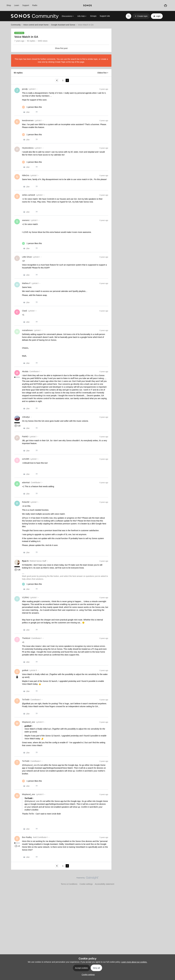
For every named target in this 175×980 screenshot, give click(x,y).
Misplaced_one (28, 722)
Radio (35, 5)
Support (26, 5)
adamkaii (26, 482)
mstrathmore (27, 330)
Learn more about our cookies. (134, 962)
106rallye (26, 417)
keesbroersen (28, 120)
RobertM (26, 502)
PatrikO (25, 437)
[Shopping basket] (165, 6)
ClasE (25, 311)
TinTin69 (26, 700)
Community (16, 25)
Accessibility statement (105, 884)
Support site (105, 16)
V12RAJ (25, 597)
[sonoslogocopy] (87, 5)
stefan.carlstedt (29, 195)
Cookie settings (86, 884)
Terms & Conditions (69, 884)
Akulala (25, 371)
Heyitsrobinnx (28, 148)
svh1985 (26, 459)
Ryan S (25, 561)
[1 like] (32, 107)
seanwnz (26, 220)
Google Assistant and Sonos (63, 25)
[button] (141, 16)
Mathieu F (26, 283)
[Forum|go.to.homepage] (35, 16)
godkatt (25, 670)
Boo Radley (27, 837)
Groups (93, 16)
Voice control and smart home (36, 25)
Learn (17, 5)
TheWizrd (26, 638)
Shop (9, 5)
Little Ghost (27, 257)
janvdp (25, 89)
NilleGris (26, 175)
